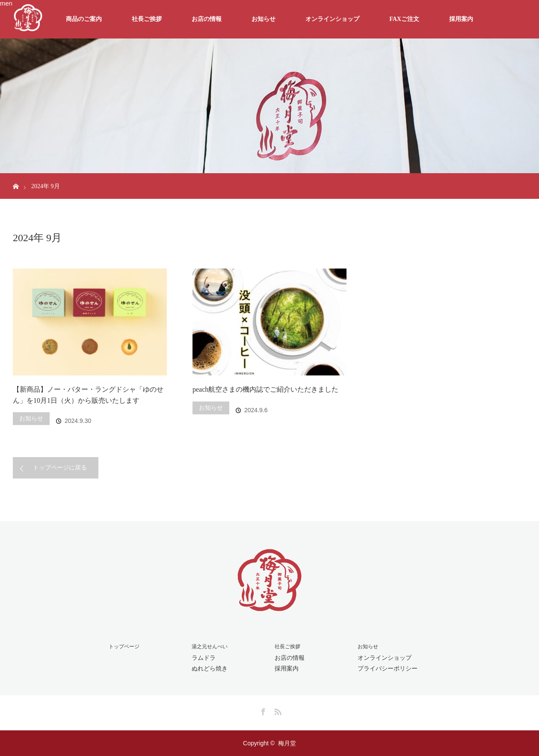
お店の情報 (207, 19)
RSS (277, 710)
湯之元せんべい (210, 647)
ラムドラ (204, 658)
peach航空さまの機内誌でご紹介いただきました (265, 389)
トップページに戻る (60, 468)
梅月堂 (287, 743)
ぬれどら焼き (210, 668)
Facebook (262, 710)
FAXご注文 (404, 19)
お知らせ (264, 19)
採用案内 (461, 19)
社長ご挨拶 (147, 19)
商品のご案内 (84, 19)
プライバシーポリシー (388, 668)
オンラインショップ (332, 19)
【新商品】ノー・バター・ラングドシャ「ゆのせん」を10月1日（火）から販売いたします (88, 395)
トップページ (124, 647)
